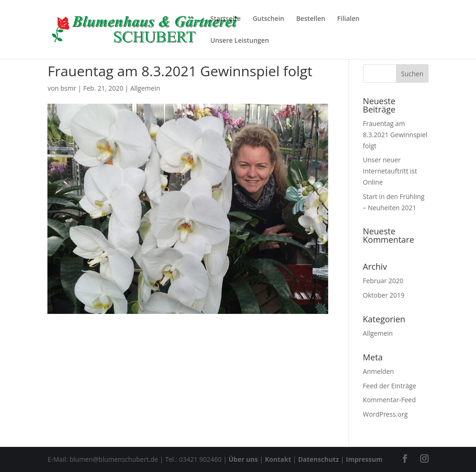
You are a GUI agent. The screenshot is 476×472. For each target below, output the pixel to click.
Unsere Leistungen (239, 41)
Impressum (364, 459)
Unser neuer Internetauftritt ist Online (390, 171)
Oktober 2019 (384, 295)
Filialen (348, 19)
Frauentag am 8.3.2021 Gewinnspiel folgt (395, 135)
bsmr (68, 88)
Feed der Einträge (390, 386)
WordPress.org (385, 414)
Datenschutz (318, 459)
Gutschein (268, 19)
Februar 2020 (383, 281)
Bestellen (311, 19)
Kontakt (278, 459)
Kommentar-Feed (390, 400)
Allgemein (145, 88)
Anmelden (379, 371)
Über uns (243, 459)
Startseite (225, 19)
